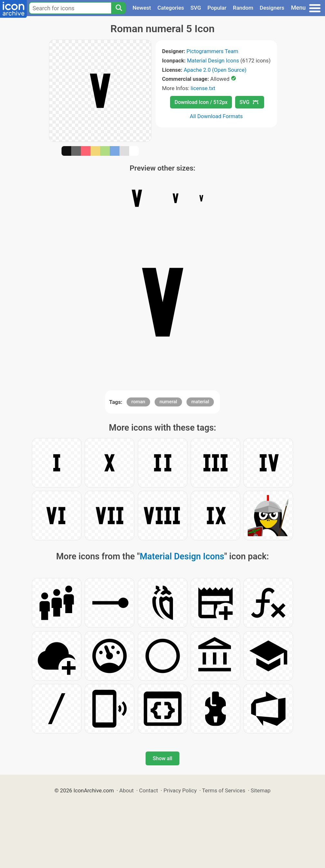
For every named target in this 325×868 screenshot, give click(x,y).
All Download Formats (216, 116)
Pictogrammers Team (212, 51)
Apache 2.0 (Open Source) (215, 70)
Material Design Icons (213, 61)
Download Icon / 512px (201, 102)
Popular (217, 8)
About (126, 790)
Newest (142, 8)
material (200, 402)
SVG (196, 8)
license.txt (203, 88)
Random (243, 8)
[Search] (119, 8)
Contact (149, 790)
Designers (272, 8)
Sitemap (261, 790)
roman (138, 402)
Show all (162, 758)
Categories (171, 8)
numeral (168, 402)
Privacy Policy (180, 790)
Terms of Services (224, 790)
